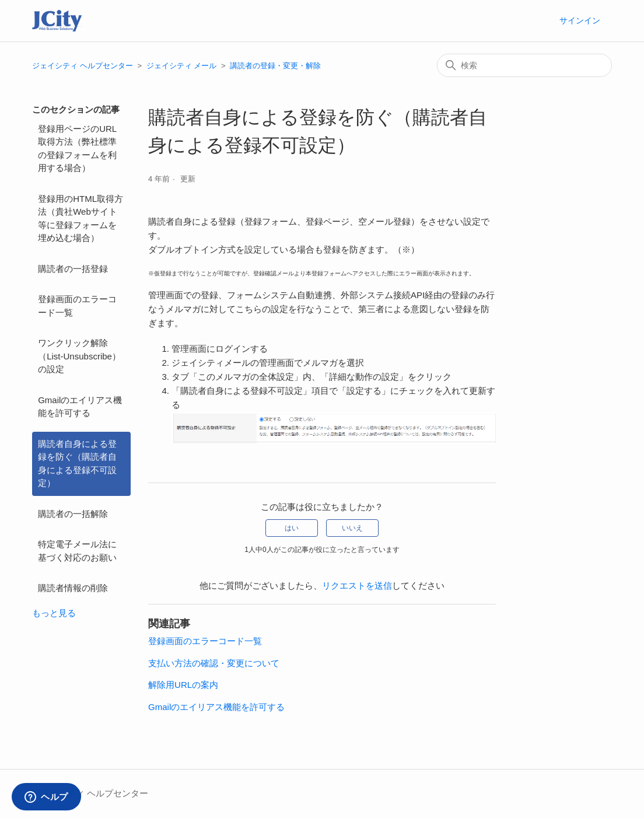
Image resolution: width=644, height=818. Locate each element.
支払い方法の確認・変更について (214, 663)
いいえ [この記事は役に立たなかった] (352, 528)
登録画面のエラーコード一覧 (77, 306)
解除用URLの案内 (183, 685)
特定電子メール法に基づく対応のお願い (77, 551)
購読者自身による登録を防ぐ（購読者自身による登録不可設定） (77, 464)
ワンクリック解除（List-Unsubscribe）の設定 (79, 356)
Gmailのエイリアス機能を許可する (80, 407)
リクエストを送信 (357, 585)
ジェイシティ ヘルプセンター (83, 66)
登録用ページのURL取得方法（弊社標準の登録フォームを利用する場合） (77, 148)
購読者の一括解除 (73, 514)
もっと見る (54, 613)
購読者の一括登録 (73, 269)
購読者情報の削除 (73, 588)
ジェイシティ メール (182, 66)
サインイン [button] (580, 20)
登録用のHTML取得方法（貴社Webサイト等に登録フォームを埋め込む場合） (80, 219)
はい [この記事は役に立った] (292, 528)
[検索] (524, 65)
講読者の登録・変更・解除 (275, 66)
